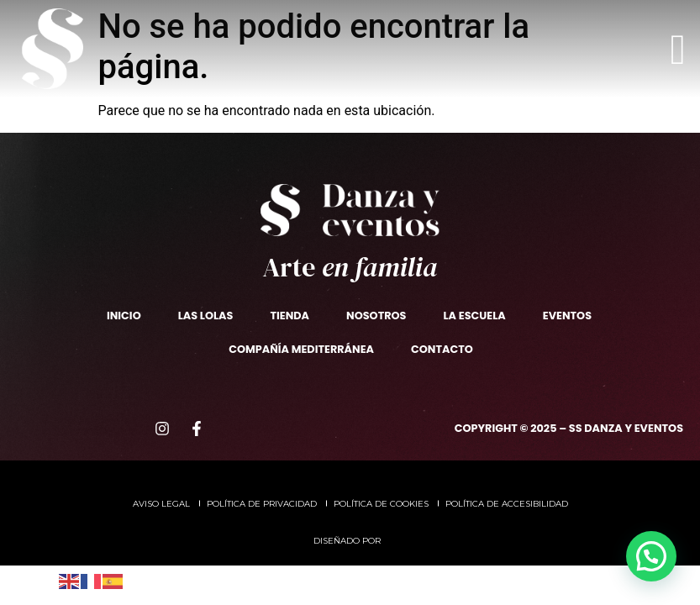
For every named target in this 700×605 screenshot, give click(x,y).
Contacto (442, 349)
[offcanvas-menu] (678, 49)
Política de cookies (381, 504)
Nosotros (376, 316)
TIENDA (289, 316)
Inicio (124, 316)
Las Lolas (206, 316)
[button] (651, 556)
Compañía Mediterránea (301, 349)
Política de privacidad (262, 504)
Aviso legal (161, 504)
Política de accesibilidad (507, 504)
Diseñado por (348, 541)
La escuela (474, 316)
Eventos (567, 316)
